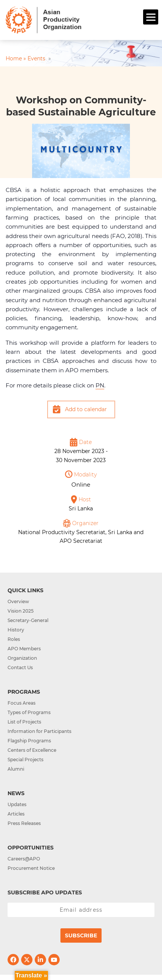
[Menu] (151, 17)
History (16, 630)
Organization (22, 658)
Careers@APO (24, 859)
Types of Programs (29, 712)
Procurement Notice (31, 868)
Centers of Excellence (32, 750)
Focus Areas (22, 703)
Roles (14, 639)
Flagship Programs (29, 741)
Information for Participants (39, 731)
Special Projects (25, 760)
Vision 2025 (21, 611)
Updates (17, 804)
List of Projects (24, 722)
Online (81, 485)
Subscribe (81, 935)
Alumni (16, 769)
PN (100, 385)
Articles (16, 814)
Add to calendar (86, 409)
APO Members (24, 649)
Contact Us (20, 667)
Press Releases (24, 823)
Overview (18, 601)
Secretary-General (28, 620)
